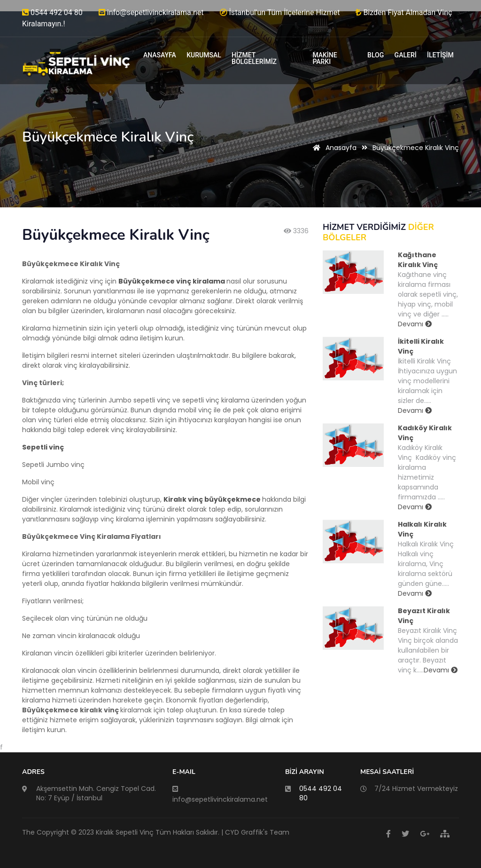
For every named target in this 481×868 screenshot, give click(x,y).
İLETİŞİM (440, 55)
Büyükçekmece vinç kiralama (172, 281)
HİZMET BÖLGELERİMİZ (254, 58)
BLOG (376, 55)
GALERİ (406, 55)
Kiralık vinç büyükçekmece (212, 499)
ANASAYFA (160, 55)
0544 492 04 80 (52, 12)
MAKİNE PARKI (325, 58)
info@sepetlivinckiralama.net (151, 12)
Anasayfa (333, 148)
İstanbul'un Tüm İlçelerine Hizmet (280, 12)
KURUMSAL (204, 55)
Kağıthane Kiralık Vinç (418, 260)
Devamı (415, 324)
